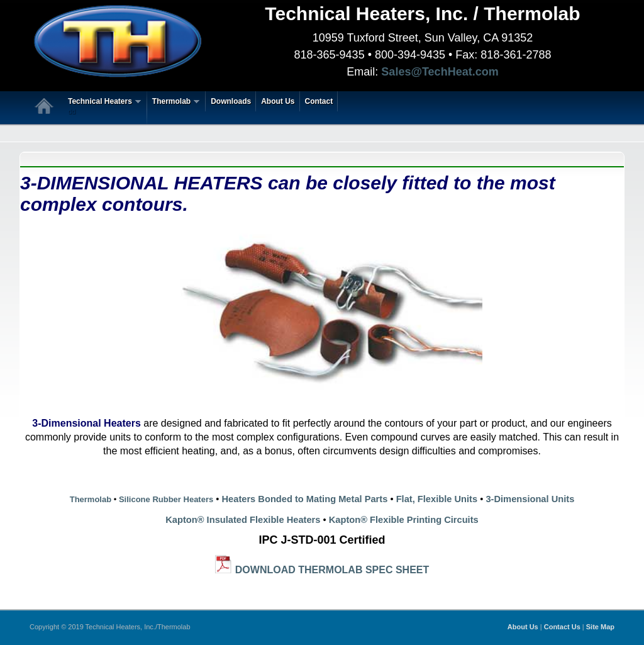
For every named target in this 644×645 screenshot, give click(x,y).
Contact (319, 101)
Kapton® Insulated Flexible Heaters (243, 520)
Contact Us (562, 627)
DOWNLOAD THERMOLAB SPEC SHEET (332, 570)
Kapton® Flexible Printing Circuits (404, 520)
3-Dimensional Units (530, 499)
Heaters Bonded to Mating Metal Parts (305, 499)
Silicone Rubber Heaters (165, 499)
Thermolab (173, 102)
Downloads (231, 101)
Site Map (600, 627)
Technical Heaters (102, 107)
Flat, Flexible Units (437, 499)
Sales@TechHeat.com (440, 72)
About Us (278, 101)
